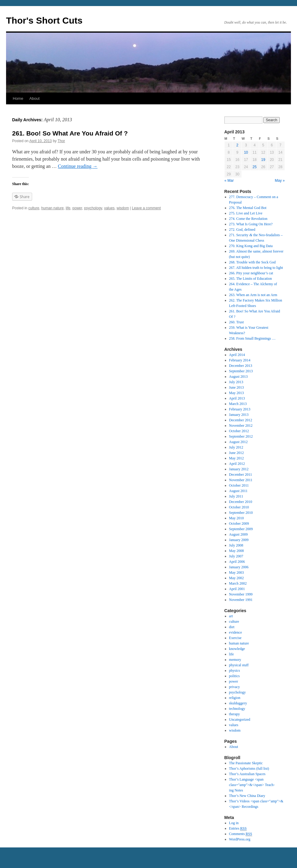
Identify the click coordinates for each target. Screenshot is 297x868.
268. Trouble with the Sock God (252, 262)
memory (235, 660)
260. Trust (237, 322)
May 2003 (237, 573)
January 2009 (239, 540)
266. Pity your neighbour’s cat (251, 273)
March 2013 (238, 404)
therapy (235, 714)
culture (34, 208)
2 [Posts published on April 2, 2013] (237, 145)
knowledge (237, 649)
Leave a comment (146, 208)
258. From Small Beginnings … (252, 338)
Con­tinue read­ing (78, 166)
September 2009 (241, 529)
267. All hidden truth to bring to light (256, 268)
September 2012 (241, 436)
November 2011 (241, 480)
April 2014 (237, 355)
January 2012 (239, 469)
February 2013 (240, 409)
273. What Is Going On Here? (251, 224)
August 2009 (239, 534)
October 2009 (239, 524)
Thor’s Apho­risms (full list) (249, 768)
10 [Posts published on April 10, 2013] (246, 152)
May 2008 (237, 551)
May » (280, 181)
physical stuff (239, 665)
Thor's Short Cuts (44, 20)
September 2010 (241, 513)
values (109, 208)
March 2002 (238, 583)
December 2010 (241, 502)
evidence (236, 632)
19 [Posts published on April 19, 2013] (263, 160)
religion (235, 698)
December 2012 (241, 420)
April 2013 (237, 398)
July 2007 (236, 556)
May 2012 (237, 458)
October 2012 (239, 431)
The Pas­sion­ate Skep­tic (246, 763)
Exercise (235, 638)
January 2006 (239, 567)
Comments (241, 834)
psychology (93, 208)
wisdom (123, 208)
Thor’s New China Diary (247, 796)
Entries (238, 829)
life (68, 208)
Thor (61, 141)
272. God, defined (242, 230)
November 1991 (241, 600)
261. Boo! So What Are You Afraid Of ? (70, 133)
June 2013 (237, 387)
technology (237, 709)
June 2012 (237, 453)
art (231, 616)
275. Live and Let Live (246, 213)
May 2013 (237, 393)
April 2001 (237, 589)
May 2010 (237, 518)
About (35, 98)
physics (235, 671)
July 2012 (236, 447)
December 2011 (241, 475)
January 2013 (239, 415)
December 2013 (241, 366)
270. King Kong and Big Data (251, 246)
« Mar (229, 181)
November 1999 (241, 594)
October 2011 (239, 485)
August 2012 (239, 442)
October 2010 (239, 507)
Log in (234, 823)
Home (18, 98)
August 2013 (239, 377)
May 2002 (237, 578)
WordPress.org (240, 839)
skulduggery (238, 703)
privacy (235, 687)
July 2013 (236, 382)
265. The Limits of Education (250, 279)
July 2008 (236, 545)
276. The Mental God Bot (248, 208)
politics (234, 676)
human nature (52, 208)
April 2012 (237, 464)
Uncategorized (240, 720)
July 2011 (236, 496)
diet (232, 627)
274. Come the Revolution (248, 219)
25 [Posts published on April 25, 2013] (254, 167)
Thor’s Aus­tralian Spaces (247, 774)
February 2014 (240, 360)
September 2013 (241, 371)
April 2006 (237, 562)
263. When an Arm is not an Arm (253, 295)
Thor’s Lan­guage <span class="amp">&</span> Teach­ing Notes (252, 785)
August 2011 (238, 491)
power (77, 208)
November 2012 (241, 426)
